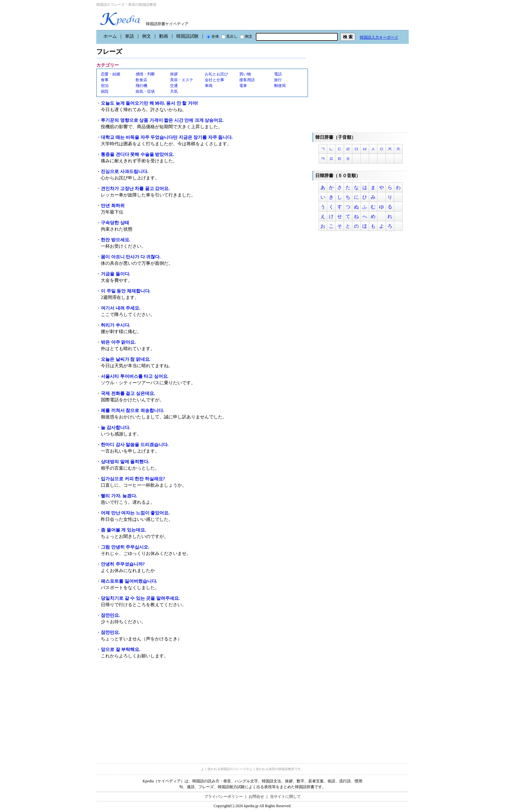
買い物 (245, 74)
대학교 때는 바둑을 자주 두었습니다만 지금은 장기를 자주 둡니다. (167, 137)
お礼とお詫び (216, 74)
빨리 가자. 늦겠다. (119, 496)
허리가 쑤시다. (115, 325)
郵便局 (280, 86)
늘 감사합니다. (115, 428)
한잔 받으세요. (115, 240)
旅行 (278, 80)
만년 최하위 (113, 206)
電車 (243, 86)
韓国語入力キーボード (379, 37)
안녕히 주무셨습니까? (123, 564)
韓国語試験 (187, 36)
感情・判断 (145, 74)
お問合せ (256, 797)
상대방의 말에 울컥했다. (125, 462)
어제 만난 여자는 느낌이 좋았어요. (135, 513)
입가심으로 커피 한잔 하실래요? (133, 479)
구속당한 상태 (115, 223)
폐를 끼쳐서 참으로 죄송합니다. (132, 411)
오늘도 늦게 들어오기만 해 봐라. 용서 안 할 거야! (149, 103)
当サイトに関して (285, 797)
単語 (129, 36)
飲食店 (141, 80)
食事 (105, 80)
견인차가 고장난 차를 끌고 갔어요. (135, 189)
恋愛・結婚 (110, 74)
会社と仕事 (214, 80)
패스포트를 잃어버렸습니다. (129, 581)
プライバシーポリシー (224, 797)
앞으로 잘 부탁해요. (121, 650)
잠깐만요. (110, 615)
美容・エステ (182, 80)
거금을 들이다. (115, 274)
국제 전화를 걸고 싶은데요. (128, 393)
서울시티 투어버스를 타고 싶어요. (135, 376)
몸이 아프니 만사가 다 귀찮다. (131, 257)
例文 (147, 36)
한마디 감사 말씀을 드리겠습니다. (135, 445)
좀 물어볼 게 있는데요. (123, 530)
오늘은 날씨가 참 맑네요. (126, 359)
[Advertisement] (145, 710)
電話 (278, 74)
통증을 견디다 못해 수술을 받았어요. (138, 154)
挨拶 (174, 74)
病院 (105, 91)
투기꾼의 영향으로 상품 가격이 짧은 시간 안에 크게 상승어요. (162, 120)
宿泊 (105, 86)
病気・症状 (145, 91)
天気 (174, 91)
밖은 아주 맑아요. (118, 342)
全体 (213, 36)
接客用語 (247, 80)
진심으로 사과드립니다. (124, 172)
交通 (174, 86)
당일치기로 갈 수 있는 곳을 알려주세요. (140, 598)
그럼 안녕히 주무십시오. (125, 547)
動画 (164, 36)
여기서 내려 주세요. (121, 308)
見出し (229, 36)
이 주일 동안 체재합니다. (126, 291)
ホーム (110, 36)
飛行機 (141, 86)
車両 (209, 86)
